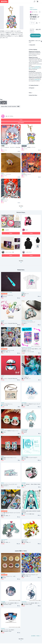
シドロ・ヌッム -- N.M (9, 252)
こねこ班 (7, 230)
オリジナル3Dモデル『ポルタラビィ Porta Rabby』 (11, 148)
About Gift (32, 45)
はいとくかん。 (10, 116)
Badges (2, 173)
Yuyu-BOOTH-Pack (35, 68)
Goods (31, 8)
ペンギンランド (29, 252)
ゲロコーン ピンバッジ (6, 174)
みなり (27, 230)
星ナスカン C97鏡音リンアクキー (29, 147)
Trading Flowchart (34, 85)
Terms (30, 93)
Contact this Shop (33, 95)
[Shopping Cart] (37, 1)
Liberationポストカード (26, 174)
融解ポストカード (5, 200)
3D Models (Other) (4, 145)
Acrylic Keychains (34, 9)
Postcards (23, 173)
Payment (32, 88)
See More (21, 262)
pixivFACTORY (37, 80)
